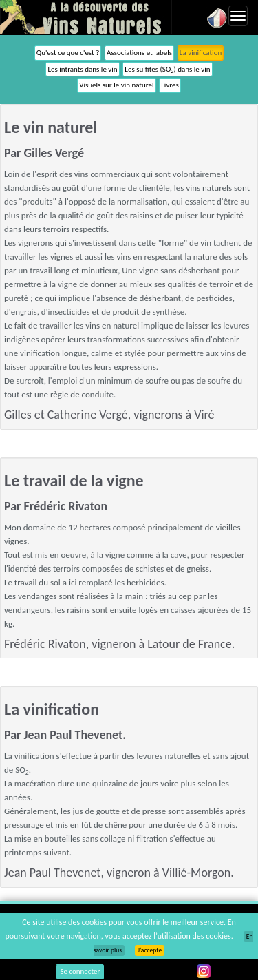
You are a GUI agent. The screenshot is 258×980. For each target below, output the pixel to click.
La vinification (201, 53)
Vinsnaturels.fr (86, 17)
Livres (170, 85)
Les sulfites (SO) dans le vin (167, 70)
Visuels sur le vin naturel (116, 85)
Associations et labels (139, 53)
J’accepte (150, 950)
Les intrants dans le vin (82, 69)
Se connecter (80, 971)
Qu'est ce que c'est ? (68, 53)
